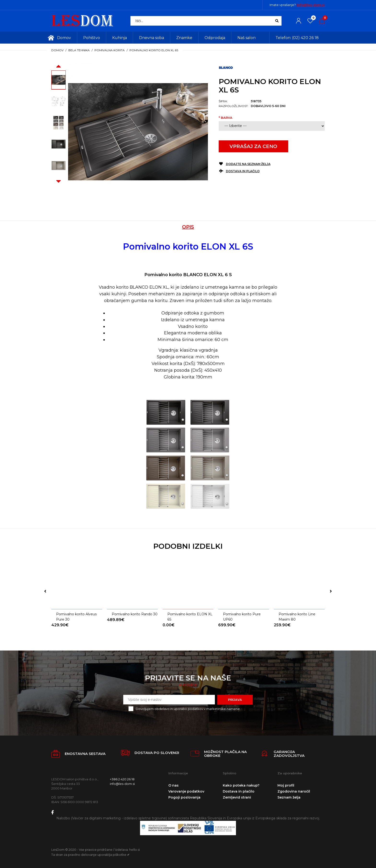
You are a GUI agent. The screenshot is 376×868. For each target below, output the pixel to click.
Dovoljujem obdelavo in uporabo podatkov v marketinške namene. (188, 709)
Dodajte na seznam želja (248, 164)
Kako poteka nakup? (241, 785)
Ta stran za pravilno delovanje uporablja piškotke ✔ (91, 855)
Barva (227, 118)
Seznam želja (289, 797)
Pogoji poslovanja (184, 797)
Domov (57, 50)
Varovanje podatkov (186, 791)
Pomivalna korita (110, 50)
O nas (173, 785)
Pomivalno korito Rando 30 (135, 614)
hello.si (135, 850)
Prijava (235, 700)
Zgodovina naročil (294, 791)
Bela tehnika (79, 50)
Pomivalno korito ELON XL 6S (154, 50)
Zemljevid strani (237, 797)
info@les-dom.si (311, 5)
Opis (188, 227)
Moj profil (286, 785)
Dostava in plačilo (243, 171)
